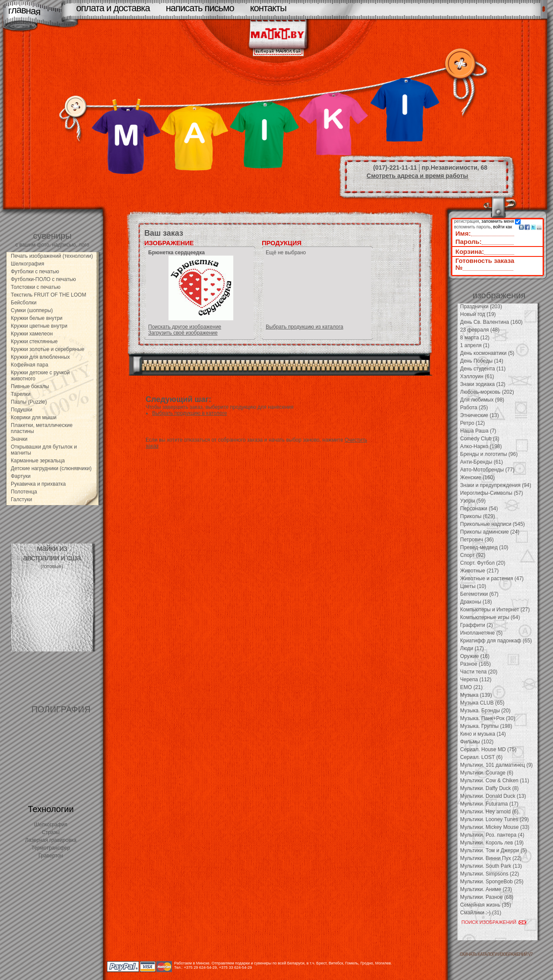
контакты (268, 8)
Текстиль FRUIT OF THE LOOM (48, 295)
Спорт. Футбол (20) (483, 563)
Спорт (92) (473, 555)
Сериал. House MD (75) (488, 749)
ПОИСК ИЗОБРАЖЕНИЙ (489, 922)
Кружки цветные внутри (39, 326)
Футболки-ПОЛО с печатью (43, 279)
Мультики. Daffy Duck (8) (489, 788)
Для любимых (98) (482, 400)
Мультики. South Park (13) (491, 866)
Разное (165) (475, 664)
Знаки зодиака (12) (483, 384)
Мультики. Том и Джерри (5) (494, 850)
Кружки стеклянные (34, 341)
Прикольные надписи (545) (493, 524)
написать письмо (200, 8)
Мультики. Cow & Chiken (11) (495, 781)
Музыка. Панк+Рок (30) (488, 718)
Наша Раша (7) (478, 431)
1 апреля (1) (475, 345)
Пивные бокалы (30, 386)
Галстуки (21, 499)
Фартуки (21, 476)
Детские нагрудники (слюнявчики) (51, 468)
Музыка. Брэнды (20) (485, 711)
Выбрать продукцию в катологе (189, 413)
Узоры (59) (473, 501)
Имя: (463, 233)
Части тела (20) (479, 672)
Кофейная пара (30, 365)
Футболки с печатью (35, 272)
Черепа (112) (476, 680)
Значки (19, 439)
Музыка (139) (476, 695)
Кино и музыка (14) (483, 734)
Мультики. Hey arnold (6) (489, 812)
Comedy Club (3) (480, 439)
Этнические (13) (480, 415)
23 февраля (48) (480, 330)
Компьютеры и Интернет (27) (495, 610)
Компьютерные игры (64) (490, 617)
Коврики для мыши (34, 417)
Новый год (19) (478, 314)
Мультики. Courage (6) (487, 773)
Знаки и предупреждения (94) (496, 485)
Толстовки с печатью (36, 287)
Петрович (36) (477, 540)
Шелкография (27, 264)
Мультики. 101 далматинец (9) (496, 765)
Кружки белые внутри (37, 318)
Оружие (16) (475, 656)
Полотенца (24, 492)
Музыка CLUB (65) (482, 703)
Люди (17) (472, 648)
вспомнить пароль (472, 227)
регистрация (467, 221)
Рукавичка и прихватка (38, 484)
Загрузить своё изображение (183, 333)
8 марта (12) (475, 338)
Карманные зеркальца (38, 461)
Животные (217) (479, 571)
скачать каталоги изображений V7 (496, 954)
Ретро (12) (472, 423)
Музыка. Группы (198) (486, 726)
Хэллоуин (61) (477, 376)
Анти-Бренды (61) (481, 462)
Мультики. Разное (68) (487, 897)
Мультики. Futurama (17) (489, 804)
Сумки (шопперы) (32, 310)
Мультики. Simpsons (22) (489, 874)
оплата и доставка (113, 8)
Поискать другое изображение (185, 327)
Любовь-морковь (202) (487, 392)
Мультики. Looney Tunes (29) (494, 819)
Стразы (51, 832)
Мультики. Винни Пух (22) (491, 858)
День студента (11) (483, 369)
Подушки (22, 410)
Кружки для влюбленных (40, 357)
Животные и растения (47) (492, 579)
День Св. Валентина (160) (491, 322)
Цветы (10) (473, 586)
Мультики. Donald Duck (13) (493, 796)
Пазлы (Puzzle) (29, 402)
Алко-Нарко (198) (481, 446)
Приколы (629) (478, 516)
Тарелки (21, 394)
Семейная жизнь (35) (486, 905)
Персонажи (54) (479, 509)
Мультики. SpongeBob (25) (492, 882)
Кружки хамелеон (32, 334)
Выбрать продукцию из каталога (305, 327)
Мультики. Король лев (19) (492, 843)
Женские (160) (477, 477)
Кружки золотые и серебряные (48, 349)
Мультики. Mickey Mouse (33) (495, 827)
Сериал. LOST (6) (481, 757)
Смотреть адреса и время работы (418, 176)
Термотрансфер (51, 848)
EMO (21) (471, 687)
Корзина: (470, 251)
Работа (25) (474, 408)
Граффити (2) (477, 625)
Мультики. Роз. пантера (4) (492, 835)
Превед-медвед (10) (484, 547)
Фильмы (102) (477, 742)
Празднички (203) (481, 307)
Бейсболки (24, 303)
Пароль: (469, 242)
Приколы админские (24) (490, 532)
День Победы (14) (482, 361)
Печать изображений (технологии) (52, 256)
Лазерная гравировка (51, 840)
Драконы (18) (476, 602)
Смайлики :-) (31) (481, 913)
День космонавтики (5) (487, 353)
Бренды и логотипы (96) (489, 454)
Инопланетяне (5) (481, 633)
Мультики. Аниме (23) (486, 889)
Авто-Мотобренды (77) (487, 470)
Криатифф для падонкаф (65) (496, 641)
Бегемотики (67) (479, 594)
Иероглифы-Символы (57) (492, 493)
